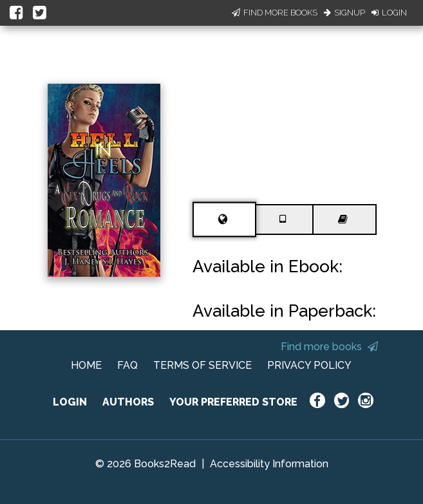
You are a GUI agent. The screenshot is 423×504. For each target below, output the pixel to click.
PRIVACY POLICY (309, 365)
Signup (344, 13)
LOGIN (70, 402)
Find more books (329, 347)
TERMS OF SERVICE (202, 365)
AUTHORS (128, 402)
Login (389, 13)
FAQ (127, 365)
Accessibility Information (269, 464)
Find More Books (275, 13)
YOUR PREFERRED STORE (233, 402)
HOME (86, 365)
